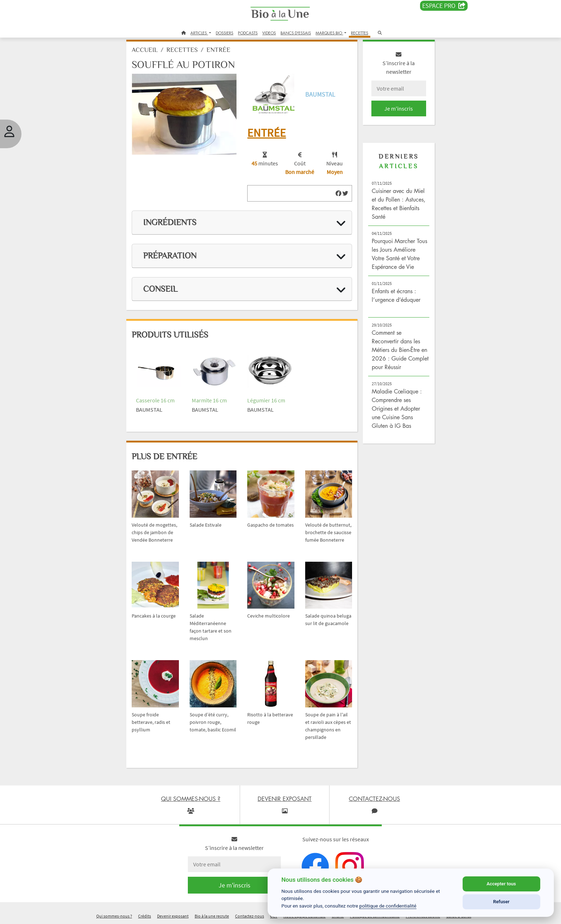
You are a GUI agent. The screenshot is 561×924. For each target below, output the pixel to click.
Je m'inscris (386, 115)
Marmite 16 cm (219, 395)
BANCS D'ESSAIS (296, 33)
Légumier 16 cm (270, 395)
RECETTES (360, 33)
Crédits (145, 915)
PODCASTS (248, 33)
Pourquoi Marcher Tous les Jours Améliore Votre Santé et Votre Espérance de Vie (386, 265)
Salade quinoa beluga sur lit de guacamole (320, 621)
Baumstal (318, 98)
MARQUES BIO (329, 33)
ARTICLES (199, 33)
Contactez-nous (250, 915)
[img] (331, 194)
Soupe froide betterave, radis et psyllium (167, 713)
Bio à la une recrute (212, 915)
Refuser (501, 902)
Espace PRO (444, 6)
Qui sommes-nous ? (114, 915)
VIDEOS (269, 33)
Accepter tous (501, 884)
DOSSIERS (225, 33)
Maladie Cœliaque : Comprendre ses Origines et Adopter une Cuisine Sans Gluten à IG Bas (388, 432)
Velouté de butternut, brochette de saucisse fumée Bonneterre (319, 528)
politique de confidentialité (388, 906)
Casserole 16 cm (172, 395)
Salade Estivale (216, 513)
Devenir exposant (173, 915)
